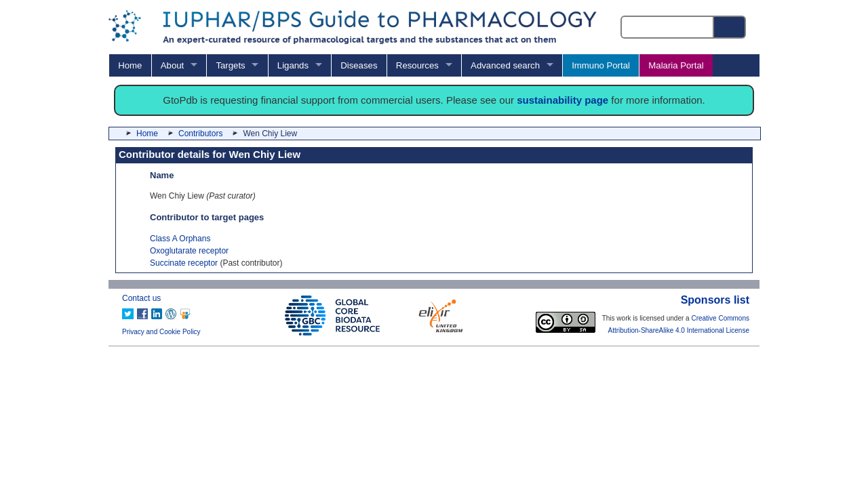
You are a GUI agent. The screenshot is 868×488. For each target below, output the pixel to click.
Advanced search (505, 65)
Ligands (293, 65)
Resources (417, 65)
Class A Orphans (180, 239)
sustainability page (563, 100)
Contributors (200, 134)
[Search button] (730, 27)
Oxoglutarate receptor (189, 251)
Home (130, 65)
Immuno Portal (601, 65)
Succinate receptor (184, 263)
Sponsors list (715, 300)
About (172, 65)
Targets (230, 65)
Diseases (359, 65)
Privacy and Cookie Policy (161, 332)
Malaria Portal (676, 65)
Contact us (141, 298)
